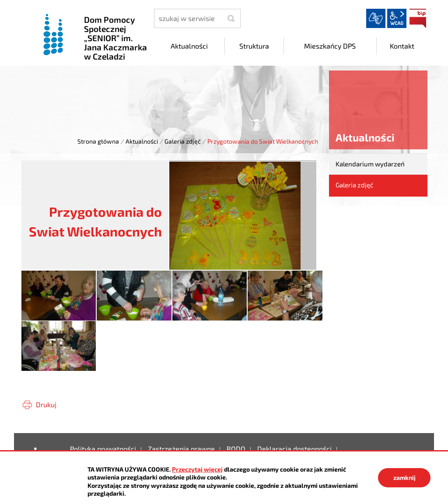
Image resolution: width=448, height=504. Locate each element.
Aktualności (142, 141)
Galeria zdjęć (183, 141)
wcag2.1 (397, 18)
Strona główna (98, 141)
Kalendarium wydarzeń (370, 164)
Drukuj (46, 404)
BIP (418, 18)
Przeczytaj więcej (197, 469)
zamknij (404, 478)
